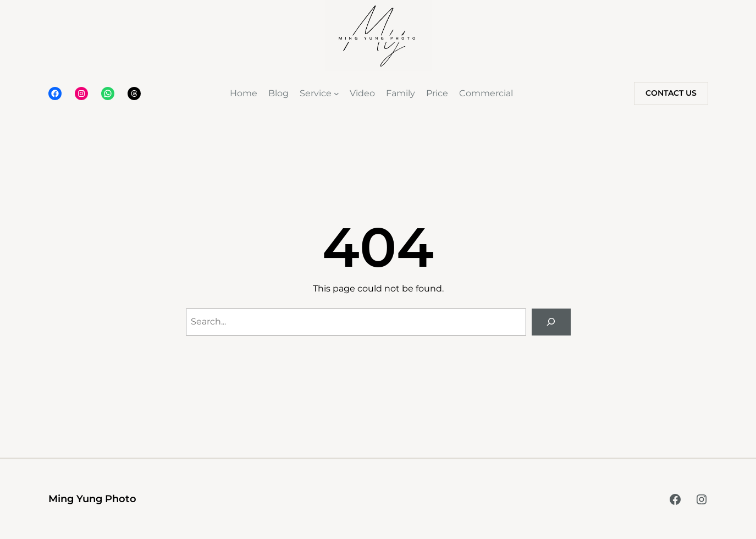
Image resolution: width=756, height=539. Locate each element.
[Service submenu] (336, 94)
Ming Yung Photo (92, 499)
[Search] (551, 322)
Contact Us (671, 93)
